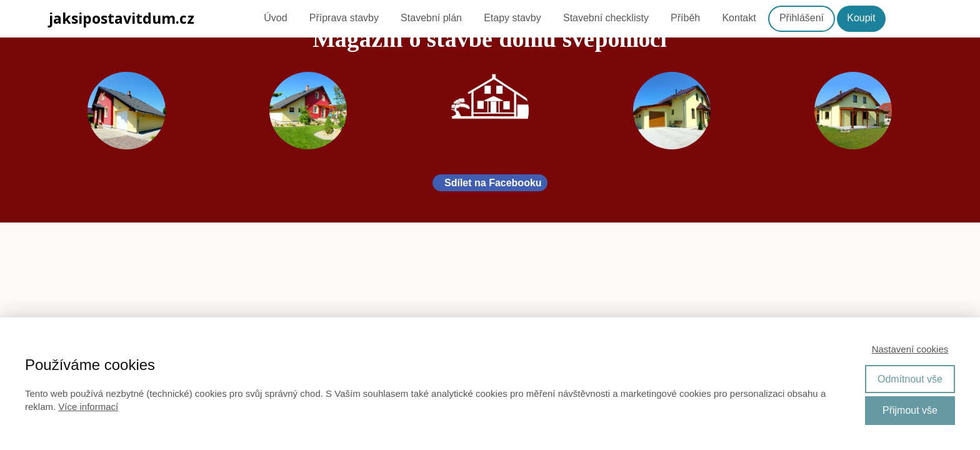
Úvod (275, 18)
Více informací (88, 407)
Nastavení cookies (910, 349)
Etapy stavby (512, 18)
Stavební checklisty (606, 18)
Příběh (685, 18)
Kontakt (739, 18)
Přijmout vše (910, 410)
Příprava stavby (344, 18)
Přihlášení (802, 18)
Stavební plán (431, 18)
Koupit (861, 18)
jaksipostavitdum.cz (122, 18)
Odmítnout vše (910, 379)
